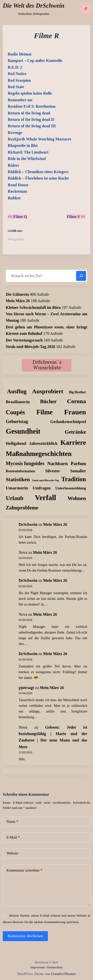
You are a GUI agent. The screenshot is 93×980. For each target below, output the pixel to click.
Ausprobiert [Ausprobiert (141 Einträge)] (48, 391)
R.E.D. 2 (15, 67)
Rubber (14, 198)
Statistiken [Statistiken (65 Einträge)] (18, 479)
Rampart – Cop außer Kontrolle (35, 61)
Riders (13, 165)
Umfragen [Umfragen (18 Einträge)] (42, 488)
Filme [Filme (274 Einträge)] (45, 412)
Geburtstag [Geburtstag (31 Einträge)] (17, 421)
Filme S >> (76, 217)
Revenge (15, 133)
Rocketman (17, 191)
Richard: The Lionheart (28, 152)
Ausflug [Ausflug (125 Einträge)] (17, 391)
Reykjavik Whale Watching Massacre (39, 139)
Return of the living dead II (31, 119)
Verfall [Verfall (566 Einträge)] (46, 498)
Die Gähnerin (17, 294)
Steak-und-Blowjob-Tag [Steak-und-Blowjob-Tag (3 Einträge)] (46, 480)
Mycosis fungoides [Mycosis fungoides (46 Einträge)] (25, 463)
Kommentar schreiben (24, 870)
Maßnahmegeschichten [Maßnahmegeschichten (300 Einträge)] (39, 454)
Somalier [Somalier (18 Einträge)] (78, 471)
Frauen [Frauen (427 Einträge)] (75, 412)
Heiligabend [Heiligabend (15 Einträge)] (16, 443)
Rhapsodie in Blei (23, 146)
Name (12, 822)
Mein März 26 (18, 301)
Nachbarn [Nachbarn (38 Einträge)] (58, 464)
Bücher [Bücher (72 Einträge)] (48, 401)
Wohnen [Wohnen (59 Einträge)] (77, 498)
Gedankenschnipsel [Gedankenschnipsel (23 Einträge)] (68, 422)
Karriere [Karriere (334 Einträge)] (73, 443)
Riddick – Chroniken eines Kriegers (38, 172)
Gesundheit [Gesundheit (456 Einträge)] (23, 431)
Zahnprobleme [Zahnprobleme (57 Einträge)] (22, 508)
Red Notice (17, 74)
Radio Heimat (20, 54)
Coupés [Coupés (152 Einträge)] (15, 412)
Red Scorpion (19, 80)
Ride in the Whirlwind (27, 159)
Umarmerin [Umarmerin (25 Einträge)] (17, 488)
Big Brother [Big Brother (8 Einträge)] (77, 392)
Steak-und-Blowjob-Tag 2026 (30, 347)
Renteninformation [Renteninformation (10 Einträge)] (20, 471)
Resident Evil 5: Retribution (31, 106)
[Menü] (86, 9)
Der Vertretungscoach (24, 340)
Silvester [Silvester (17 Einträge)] (53, 471)
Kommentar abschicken (25, 936)
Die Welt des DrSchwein (33, 6)
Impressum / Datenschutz (46, 967)
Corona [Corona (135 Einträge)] (77, 401)
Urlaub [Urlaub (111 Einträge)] (15, 498)
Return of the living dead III (32, 126)
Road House (18, 185)
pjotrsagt (26, 688)
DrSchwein (28, 524)
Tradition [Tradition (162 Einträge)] (74, 479)
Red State (16, 87)
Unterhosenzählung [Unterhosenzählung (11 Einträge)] (71, 488)
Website (12, 853)
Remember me (20, 100)
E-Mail (13, 837)
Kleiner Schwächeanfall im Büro (33, 307)
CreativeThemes (63, 974)
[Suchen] (81, 276)
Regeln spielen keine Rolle (30, 93)
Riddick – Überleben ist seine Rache (38, 178)
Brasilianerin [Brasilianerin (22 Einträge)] (18, 402)
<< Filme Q (17, 217)
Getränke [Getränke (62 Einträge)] (75, 432)
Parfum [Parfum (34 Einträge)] (78, 464)
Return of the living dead (29, 113)
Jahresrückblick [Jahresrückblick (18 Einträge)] (43, 443)
